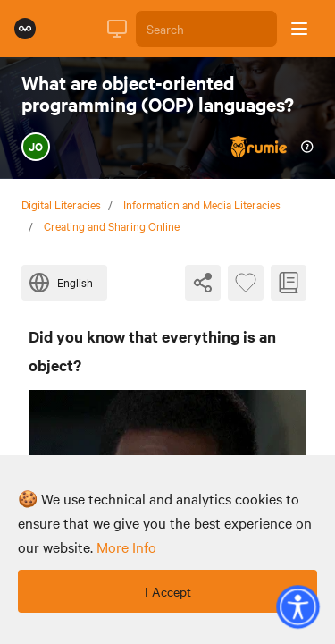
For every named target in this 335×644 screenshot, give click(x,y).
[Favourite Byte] (246, 283)
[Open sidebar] (299, 29)
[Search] (206, 29)
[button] (297, 606)
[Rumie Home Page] (25, 29)
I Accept (168, 591)
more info (126, 547)
